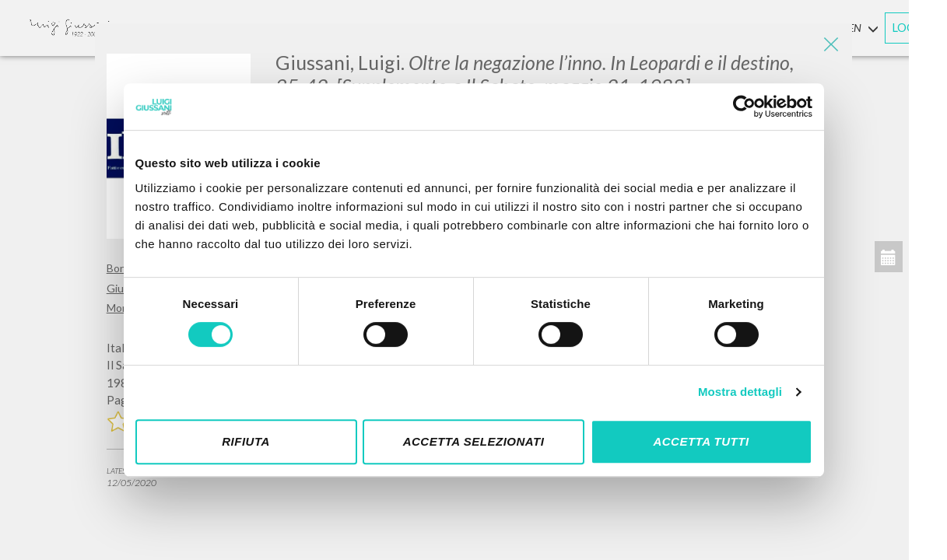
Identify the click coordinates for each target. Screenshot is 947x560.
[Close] (829, 47)
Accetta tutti (701, 441)
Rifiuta (246, 441)
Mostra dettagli (740, 392)
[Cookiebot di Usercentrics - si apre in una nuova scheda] (744, 107)
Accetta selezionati (474, 441)
